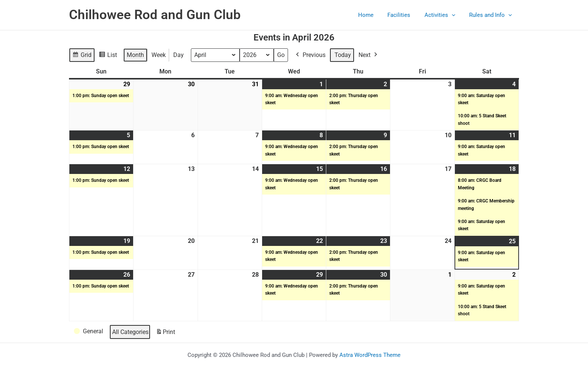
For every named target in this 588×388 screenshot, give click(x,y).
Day (178, 55)
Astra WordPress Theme (370, 355)
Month (135, 55)
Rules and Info (492, 15)
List (108, 56)
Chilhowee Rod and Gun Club (155, 15)
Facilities (406, 15)
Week (159, 55)
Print (165, 333)
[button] (456, 15)
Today (343, 55)
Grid (82, 56)
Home (376, 15)
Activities (444, 15)
